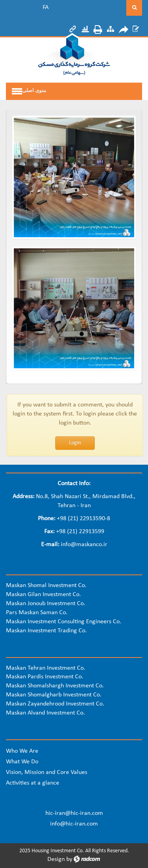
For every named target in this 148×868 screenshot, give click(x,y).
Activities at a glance (33, 783)
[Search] (96, 8)
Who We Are (22, 751)
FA (46, 7)
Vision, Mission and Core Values (47, 772)
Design (56, 859)
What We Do (22, 762)
